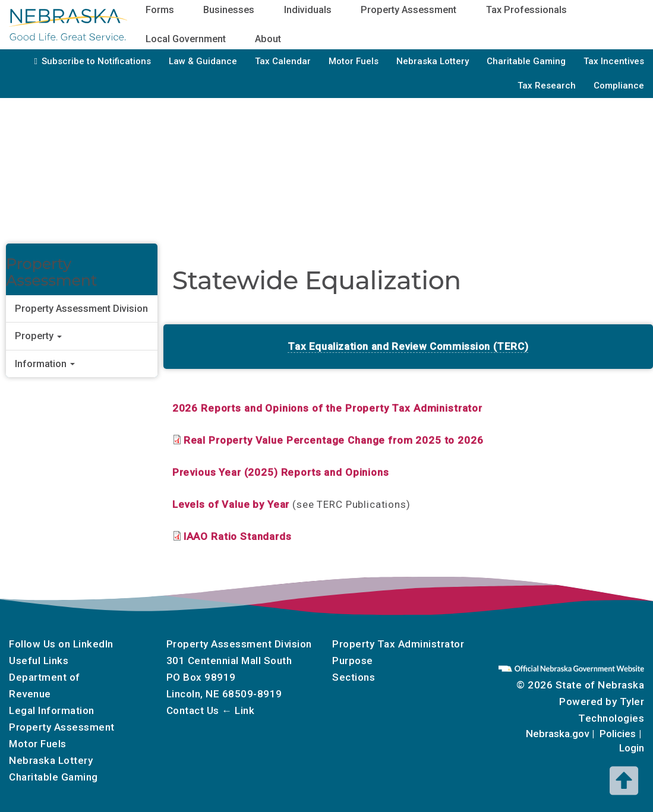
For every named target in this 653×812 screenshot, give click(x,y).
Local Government (186, 39)
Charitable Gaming (526, 61)
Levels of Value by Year (231, 504)
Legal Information (52, 710)
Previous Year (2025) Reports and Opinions (281, 472)
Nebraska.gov (557, 734)
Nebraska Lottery (433, 61)
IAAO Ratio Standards (238, 536)
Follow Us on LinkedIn (61, 644)
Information (45, 364)
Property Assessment (62, 727)
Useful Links (39, 661)
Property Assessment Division (81, 309)
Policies (618, 734)
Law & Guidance (203, 61)
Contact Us (193, 710)
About (268, 39)
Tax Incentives (614, 61)
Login (632, 748)
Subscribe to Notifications (96, 61)
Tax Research (547, 86)
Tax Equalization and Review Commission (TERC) (408, 346)
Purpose (353, 661)
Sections (354, 677)
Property (38, 336)
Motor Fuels (354, 61)
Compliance (619, 86)
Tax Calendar (283, 61)
